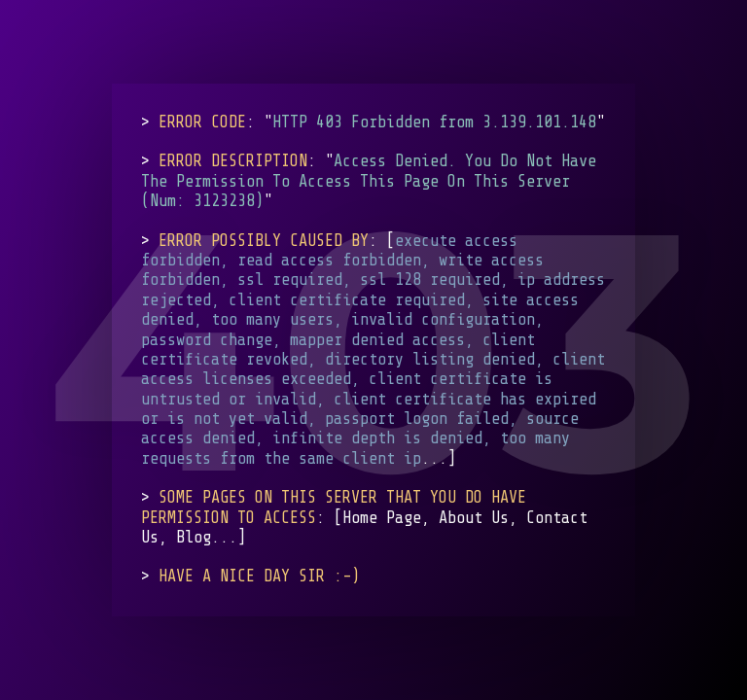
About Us (474, 518)
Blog (194, 537)
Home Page (382, 518)
